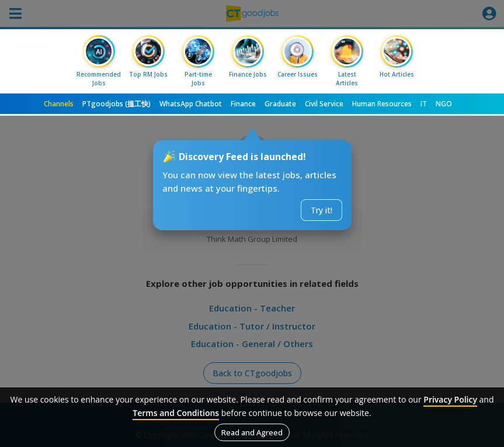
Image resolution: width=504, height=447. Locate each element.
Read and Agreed (252, 432)
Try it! (321, 210)
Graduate (280, 104)
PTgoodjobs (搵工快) (117, 104)
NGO (444, 104)
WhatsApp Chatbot (191, 104)
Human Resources (382, 104)
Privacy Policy (450, 399)
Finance (243, 104)
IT (424, 104)
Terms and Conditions (176, 413)
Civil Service (324, 104)
